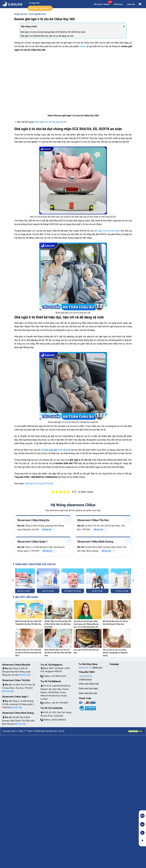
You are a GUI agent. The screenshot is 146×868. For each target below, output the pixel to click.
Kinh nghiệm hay (37, 14)
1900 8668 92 (85, 676)
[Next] (133, 580)
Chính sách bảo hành (88, 689)
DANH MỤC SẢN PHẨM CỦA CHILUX (34, 564)
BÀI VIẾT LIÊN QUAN (25, 597)
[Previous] (13, 580)
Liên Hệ (131, 4)
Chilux (83, 46)
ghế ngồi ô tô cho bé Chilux (107, 231)
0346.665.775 (85, 668)
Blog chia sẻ (20, 14)
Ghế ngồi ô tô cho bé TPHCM (39, 484)
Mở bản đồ (47, 530)
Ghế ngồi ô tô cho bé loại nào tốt (51, 122)
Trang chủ (34, 3)
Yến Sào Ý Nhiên (102, 4)
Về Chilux (118, 4)
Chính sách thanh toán (89, 684)
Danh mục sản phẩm (40, 8)
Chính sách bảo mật (88, 693)
